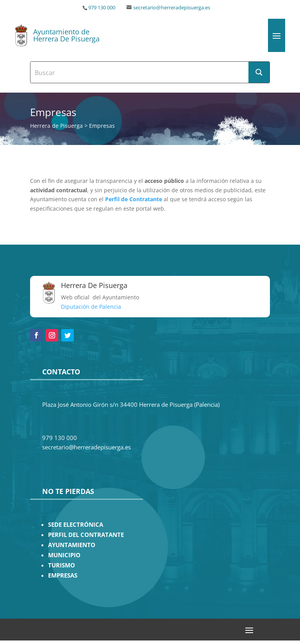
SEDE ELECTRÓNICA (76, 525)
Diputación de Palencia (91, 307)
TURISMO (62, 565)
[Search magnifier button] (259, 72)
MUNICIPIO (64, 555)
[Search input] (140, 72)
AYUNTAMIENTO (72, 545)
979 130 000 (102, 8)
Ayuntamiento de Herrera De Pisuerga (66, 35)
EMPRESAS (63, 575)
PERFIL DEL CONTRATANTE (86, 535)
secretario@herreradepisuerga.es (172, 8)
